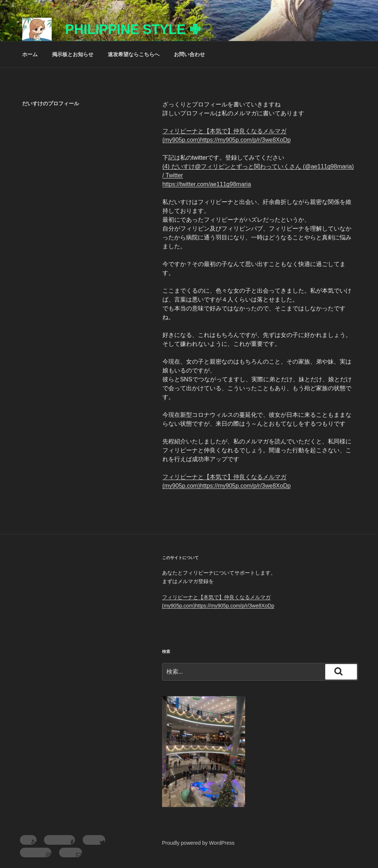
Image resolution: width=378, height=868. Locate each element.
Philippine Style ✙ (133, 29)
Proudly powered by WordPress (198, 843)
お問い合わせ (189, 54)
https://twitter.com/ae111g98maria (207, 184)
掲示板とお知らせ (73, 54)
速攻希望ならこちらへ (134, 54)
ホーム (30, 54)
